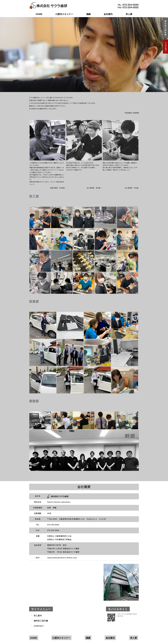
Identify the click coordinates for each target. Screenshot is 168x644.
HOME (39, 14)
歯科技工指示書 (41, 621)
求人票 (129, 14)
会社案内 (108, 14)
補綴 (88, 14)
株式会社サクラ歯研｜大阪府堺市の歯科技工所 (48, 3)
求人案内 (38, 616)
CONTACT (39, 626)
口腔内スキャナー (64, 14)
